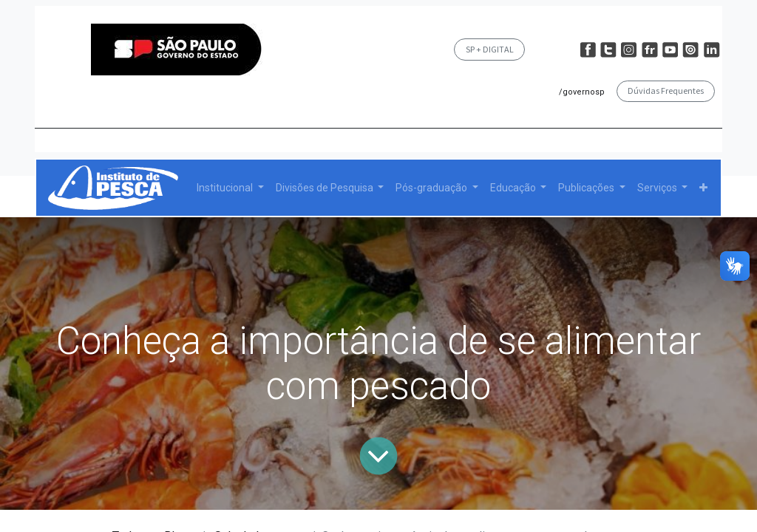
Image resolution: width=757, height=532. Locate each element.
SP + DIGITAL (490, 49)
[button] (703, 188)
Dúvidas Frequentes (666, 91)
